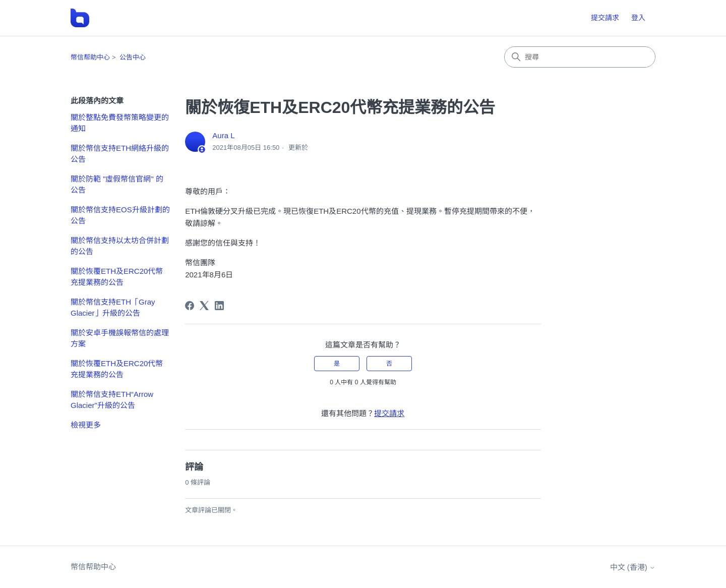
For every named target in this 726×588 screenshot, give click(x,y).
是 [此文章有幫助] (337, 364)
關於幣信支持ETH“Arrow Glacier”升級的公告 (112, 400)
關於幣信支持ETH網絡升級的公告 (120, 154)
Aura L (223, 135)
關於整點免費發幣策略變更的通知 (120, 123)
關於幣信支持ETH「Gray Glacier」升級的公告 (113, 308)
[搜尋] (580, 57)
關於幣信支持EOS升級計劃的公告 (120, 215)
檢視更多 (86, 425)
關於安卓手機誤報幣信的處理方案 (120, 338)
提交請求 (605, 18)
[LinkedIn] (219, 306)
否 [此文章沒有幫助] (389, 364)
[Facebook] (190, 306)
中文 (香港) (633, 567)
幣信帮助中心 (90, 57)
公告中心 (133, 57)
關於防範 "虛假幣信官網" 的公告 (117, 185)
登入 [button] (638, 18)
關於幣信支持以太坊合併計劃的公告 (120, 246)
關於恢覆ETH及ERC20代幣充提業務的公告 (117, 277)
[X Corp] (204, 306)
